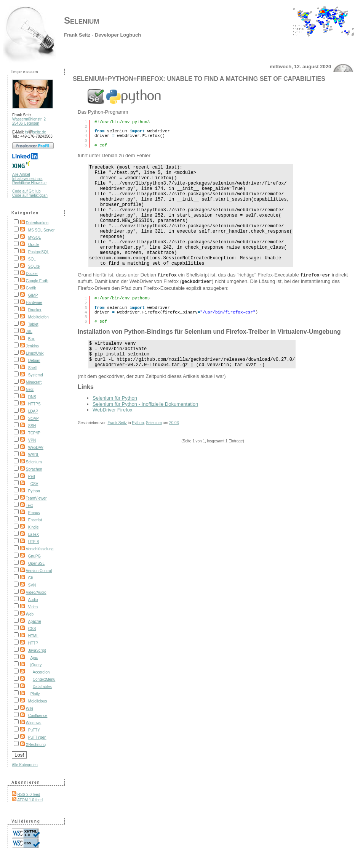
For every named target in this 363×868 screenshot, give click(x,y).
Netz (30, 390)
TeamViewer (36, 498)
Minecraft (34, 382)
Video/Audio (36, 592)
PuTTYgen (37, 737)
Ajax (34, 658)
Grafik (31, 288)
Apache (35, 621)
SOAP (34, 419)
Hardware (34, 303)
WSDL (34, 455)
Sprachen (34, 469)
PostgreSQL (38, 252)
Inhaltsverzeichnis (27, 179)
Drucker (35, 310)
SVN (32, 585)
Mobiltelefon (38, 317)
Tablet (33, 324)
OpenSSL (36, 563)
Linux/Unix (35, 353)
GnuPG (34, 556)
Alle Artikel (21, 174)
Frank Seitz (117, 449)
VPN (32, 440)
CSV (34, 484)
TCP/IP (34, 433)
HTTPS (34, 404)
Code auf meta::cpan (30, 195)
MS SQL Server (42, 230)
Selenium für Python (115, 424)
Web (30, 614)
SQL (32, 259)
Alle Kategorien (25, 765)
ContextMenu (44, 679)
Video (33, 607)
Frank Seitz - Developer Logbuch (102, 35)
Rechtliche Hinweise (29, 183)
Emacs (34, 513)
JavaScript (37, 650)
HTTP (33, 643)
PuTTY (34, 730)
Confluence (38, 716)
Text (29, 506)
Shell (32, 368)
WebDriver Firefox (113, 436)
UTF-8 (34, 542)
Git (31, 578)
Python (34, 491)
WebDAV (36, 448)
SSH (32, 426)
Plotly (35, 694)
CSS (32, 629)
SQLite (34, 266)
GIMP (33, 295)
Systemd (36, 375)
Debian (34, 361)
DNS (32, 397)
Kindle (34, 527)
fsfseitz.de (36, 132)
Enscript (35, 520)
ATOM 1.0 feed (30, 800)
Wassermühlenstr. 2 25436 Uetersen (29, 121)
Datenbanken (37, 223)
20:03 (174, 449)
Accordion (41, 672)
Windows (34, 723)
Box (31, 339)
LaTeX (34, 534)
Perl (32, 477)
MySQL (34, 237)
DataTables (42, 687)
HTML (33, 636)
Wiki (30, 708)
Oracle (34, 245)
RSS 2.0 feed (29, 795)
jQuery (36, 665)
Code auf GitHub (26, 191)
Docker (32, 274)
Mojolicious (38, 701)
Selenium (82, 20)
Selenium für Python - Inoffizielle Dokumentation (145, 430)
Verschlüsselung (40, 549)
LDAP (33, 411)
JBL (29, 332)
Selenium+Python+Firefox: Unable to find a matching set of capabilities (199, 79)
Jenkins (32, 346)
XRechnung (36, 745)
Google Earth (37, 281)
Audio (33, 600)
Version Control (39, 571)
